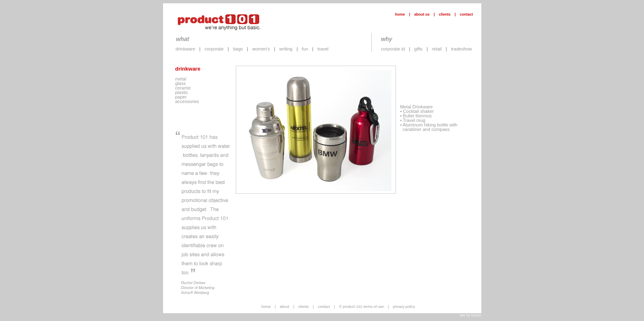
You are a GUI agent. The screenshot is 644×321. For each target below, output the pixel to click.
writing (286, 49)
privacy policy (404, 307)
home (400, 14)
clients (445, 14)
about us (422, 14)
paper (181, 97)
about (284, 307)
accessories (187, 101)
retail (437, 49)
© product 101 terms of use (361, 307)
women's (261, 49)
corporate (214, 49)
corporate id (393, 49)
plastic (182, 92)
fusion (476, 315)
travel (323, 49)
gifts (419, 49)
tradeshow (461, 49)
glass (181, 83)
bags (238, 49)
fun (305, 49)
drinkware (186, 49)
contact (466, 14)
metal (181, 79)
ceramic (183, 88)
